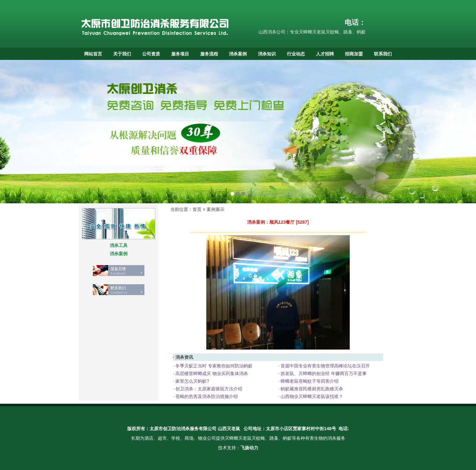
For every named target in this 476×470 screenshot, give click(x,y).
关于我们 (122, 54)
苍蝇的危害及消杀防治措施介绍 (206, 396)
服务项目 (180, 54)
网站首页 (93, 54)
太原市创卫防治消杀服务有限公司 (183, 429)
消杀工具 (119, 245)
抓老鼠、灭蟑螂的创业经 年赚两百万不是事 (323, 373)
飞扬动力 (249, 448)
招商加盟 (354, 54)
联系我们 (383, 54)
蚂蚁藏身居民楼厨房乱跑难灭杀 (311, 389)
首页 (197, 209)
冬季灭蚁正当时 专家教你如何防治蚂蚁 (213, 366)
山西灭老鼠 (229, 429)
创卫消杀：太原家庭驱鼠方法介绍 (208, 389)
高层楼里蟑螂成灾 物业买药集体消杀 (211, 373)
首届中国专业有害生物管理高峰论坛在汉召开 (325, 366)
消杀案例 (238, 54)
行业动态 (296, 54)
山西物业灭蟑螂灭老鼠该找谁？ (311, 396)
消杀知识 (267, 54)
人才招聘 (325, 54)
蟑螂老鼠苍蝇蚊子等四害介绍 (309, 381)
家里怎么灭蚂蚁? (192, 381)
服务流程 (209, 54)
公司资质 (151, 54)
